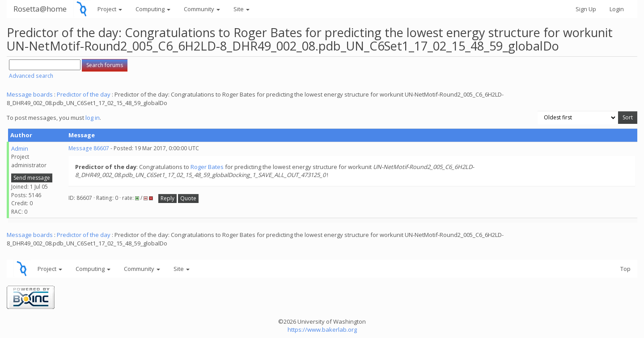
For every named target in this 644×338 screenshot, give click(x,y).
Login (617, 9)
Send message (32, 178)
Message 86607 (89, 148)
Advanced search (31, 76)
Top (625, 269)
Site (241, 9)
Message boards (30, 94)
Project (110, 9)
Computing (153, 9)
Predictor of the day (84, 94)
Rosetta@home (40, 9)
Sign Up (586, 9)
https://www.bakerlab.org (322, 330)
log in (93, 118)
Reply (167, 198)
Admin (20, 148)
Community (202, 9)
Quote (188, 198)
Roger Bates (207, 167)
